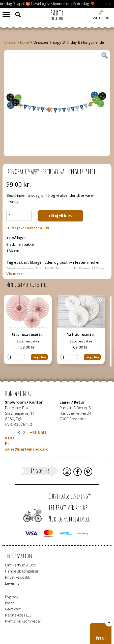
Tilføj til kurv (60, 216)
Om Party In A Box (20, 565)
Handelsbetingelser (22, 571)
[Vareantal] (19, 216)
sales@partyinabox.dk (26, 449)
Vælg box (101, 18)
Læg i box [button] (39, 357)
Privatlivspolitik (17, 577)
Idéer (10, 603)
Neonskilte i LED (19, 615)
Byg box (12, 597)
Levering (12, 583)
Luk (109, 4)
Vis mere (15, 274)
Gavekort (13, 609)
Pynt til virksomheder (23, 621)
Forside (9, 42)
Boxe (24, 42)
